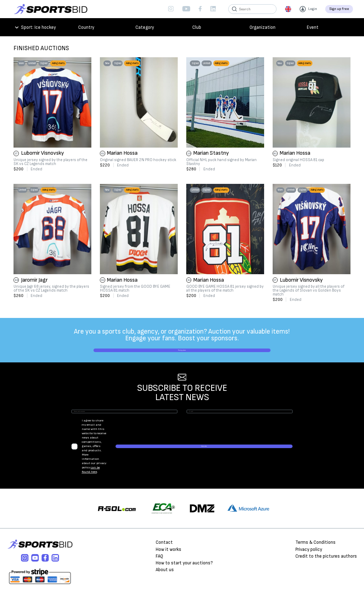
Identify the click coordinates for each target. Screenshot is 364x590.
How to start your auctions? (184, 542)
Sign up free (339, 9)
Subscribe (267, 446)
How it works (168, 528)
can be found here (175, 448)
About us (165, 548)
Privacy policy (309, 528)
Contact (164, 521)
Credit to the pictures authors (326, 535)
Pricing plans (182, 355)
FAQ (159, 535)
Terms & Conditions (315, 521)
